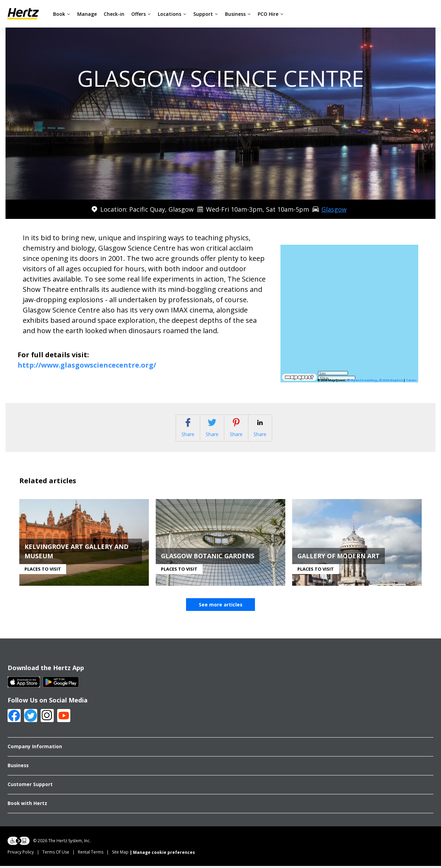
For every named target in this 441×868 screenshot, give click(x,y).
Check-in (114, 14)
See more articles (221, 607)
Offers (141, 14)
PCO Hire (271, 14)
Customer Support (30, 786)
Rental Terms (91, 854)
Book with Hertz (27, 805)
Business (238, 14)
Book (62, 14)
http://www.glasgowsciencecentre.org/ (87, 365)
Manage (87, 14)
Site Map (120, 854)
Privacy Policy (21, 854)
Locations (172, 14)
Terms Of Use (56, 854)
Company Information (35, 749)
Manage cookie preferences (164, 854)
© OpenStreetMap (362, 380)
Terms (411, 380)
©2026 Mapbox (391, 380)
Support (206, 14)
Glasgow (334, 209)
